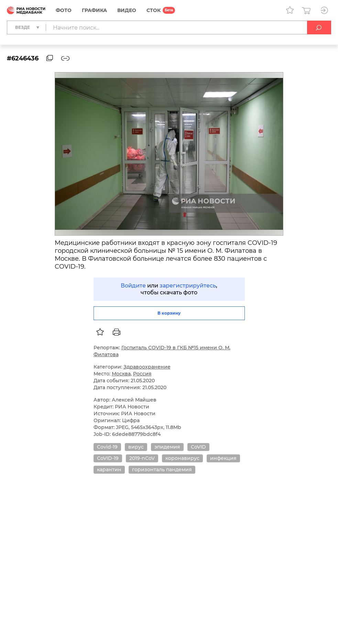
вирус (136, 447)
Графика (94, 10)
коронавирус (182, 458)
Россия (142, 374)
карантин (109, 470)
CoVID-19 (108, 458)
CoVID (198, 447)
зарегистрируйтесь (188, 286)
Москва (121, 374)
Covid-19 (107, 447)
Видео (127, 10)
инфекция (223, 458)
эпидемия (167, 447)
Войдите (133, 286)
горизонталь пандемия (162, 470)
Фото (64, 10)
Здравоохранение (147, 367)
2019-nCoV (142, 458)
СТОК (154, 10)
